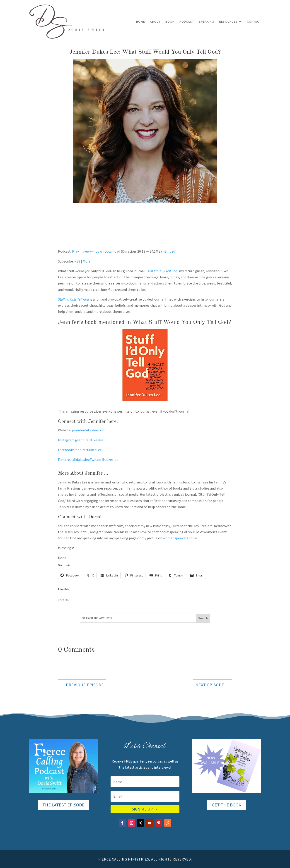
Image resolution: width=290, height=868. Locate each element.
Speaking (207, 22)
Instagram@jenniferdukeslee (81, 440)
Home (141, 22)
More (87, 261)
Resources (228, 22)
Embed (170, 251)
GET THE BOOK (227, 805)
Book (170, 22)
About (155, 22)
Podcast (187, 22)
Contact (254, 22)
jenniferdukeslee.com (88, 430)
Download (112, 251)
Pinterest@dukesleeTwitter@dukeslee (88, 459)
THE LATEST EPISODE (63, 805)
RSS (77, 261)
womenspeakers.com (179, 538)
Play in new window (87, 251)
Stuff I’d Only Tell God (162, 271)
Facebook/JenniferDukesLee (80, 450)
